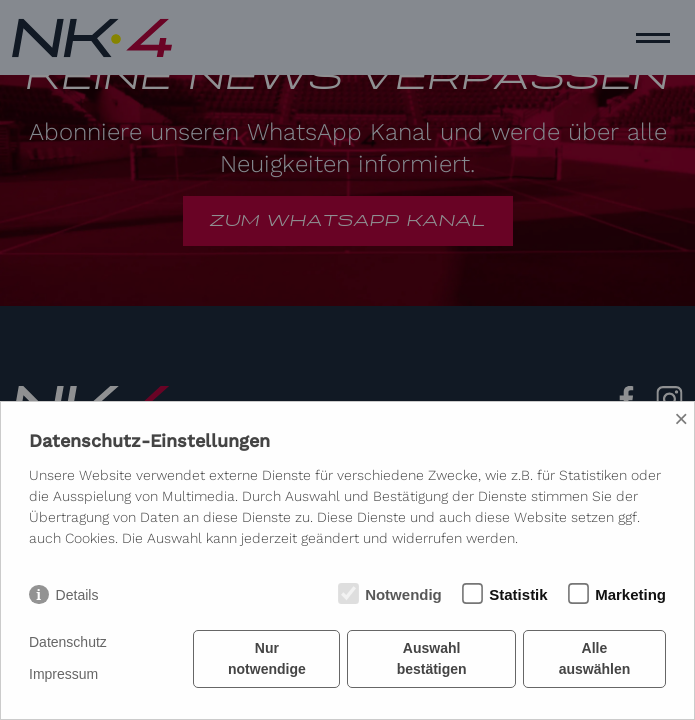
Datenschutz (68, 642)
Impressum (63, 674)
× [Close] (681, 418)
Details (77, 595)
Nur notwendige (267, 658)
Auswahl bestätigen (432, 658)
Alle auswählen (595, 658)
